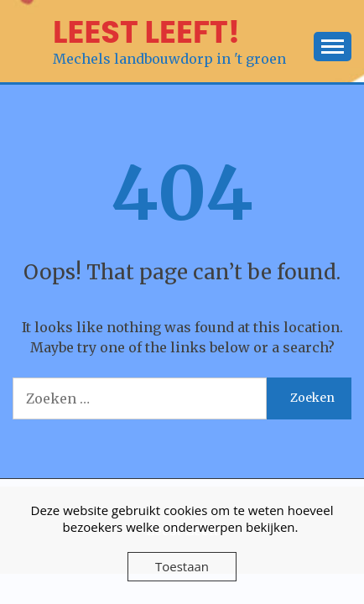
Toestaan (182, 566)
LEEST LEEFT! (146, 32)
